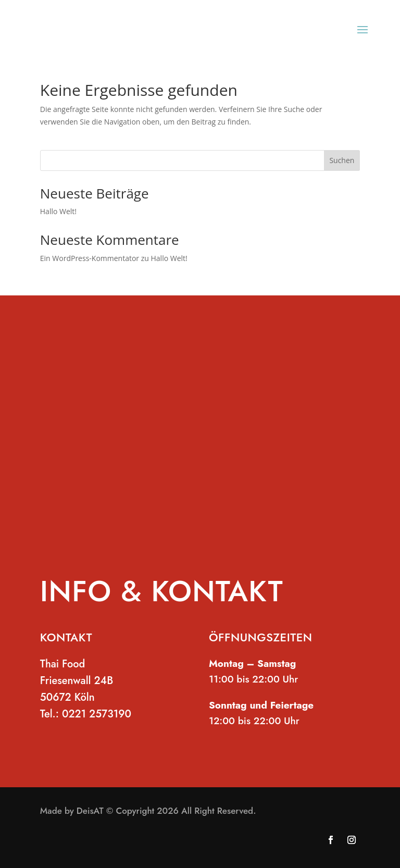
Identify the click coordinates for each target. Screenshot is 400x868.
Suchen (342, 160)
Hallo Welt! (58, 211)
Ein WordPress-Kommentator (90, 258)
